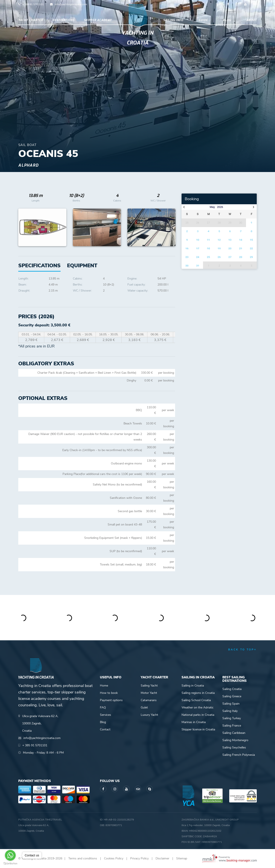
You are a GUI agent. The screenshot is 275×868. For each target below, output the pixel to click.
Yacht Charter (31, 20)
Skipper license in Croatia (198, 729)
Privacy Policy (139, 858)
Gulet (144, 707)
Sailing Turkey (232, 718)
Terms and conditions (83, 858)
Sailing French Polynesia (239, 755)
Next (170, 227)
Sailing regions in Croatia (198, 693)
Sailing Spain (231, 704)
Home (104, 686)
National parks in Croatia (198, 715)
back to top (242, 650)
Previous (24, 227)
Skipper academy (98, 20)
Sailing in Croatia (193, 686)
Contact (105, 729)
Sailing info (173, 20)
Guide (203, 20)
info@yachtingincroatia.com (71, 4)
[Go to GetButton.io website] (10, 864)
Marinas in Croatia (194, 722)
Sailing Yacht (149, 686)
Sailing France (232, 726)
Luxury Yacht (149, 715)
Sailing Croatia (232, 689)
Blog (227, 20)
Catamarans (149, 700)
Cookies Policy (114, 858)
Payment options (111, 700)
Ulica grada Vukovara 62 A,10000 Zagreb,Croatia (40, 723)
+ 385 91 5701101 (33, 4)
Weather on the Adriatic (198, 707)
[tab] (82, 266)
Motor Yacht (149, 693)
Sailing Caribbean (234, 733)
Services (105, 715)
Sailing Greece (232, 696)
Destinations (63, 20)
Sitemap (182, 858)
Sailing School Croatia (196, 700)
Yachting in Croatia (138, 38)
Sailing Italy (230, 711)
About (252, 20)
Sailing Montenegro (235, 740)
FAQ (103, 707)
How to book (109, 693)
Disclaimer (162, 858)
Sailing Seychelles (234, 747)
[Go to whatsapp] (10, 855)
